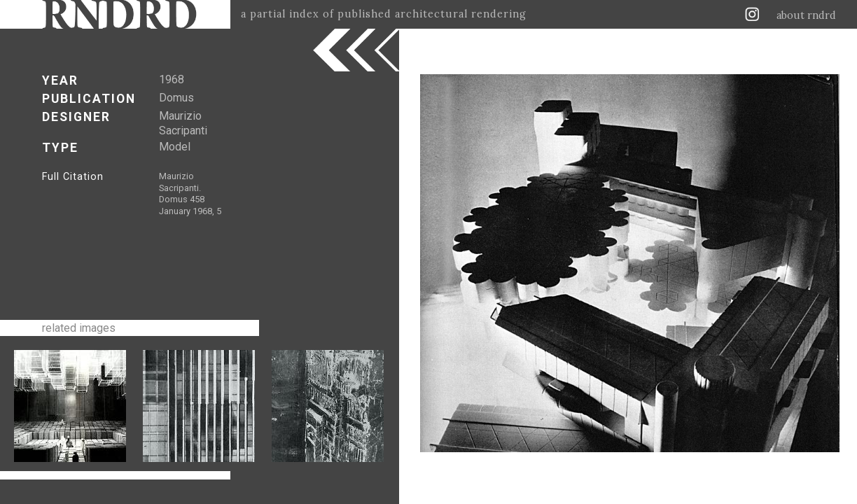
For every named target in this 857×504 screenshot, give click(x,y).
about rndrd (806, 15)
